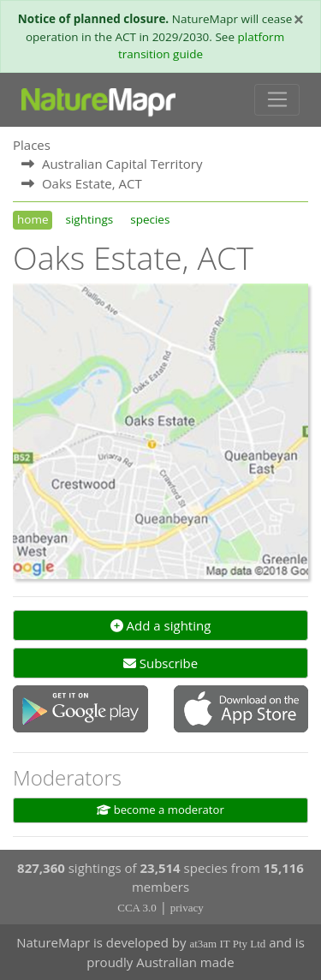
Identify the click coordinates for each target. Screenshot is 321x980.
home (33, 219)
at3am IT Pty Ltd (227, 944)
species (150, 219)
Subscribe (160, 663)
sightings (89, 219)
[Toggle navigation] (277, 100)
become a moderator (160, 810)
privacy (187, 908)
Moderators (67, 777)
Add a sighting (161, 625)
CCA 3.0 (137, 908)
